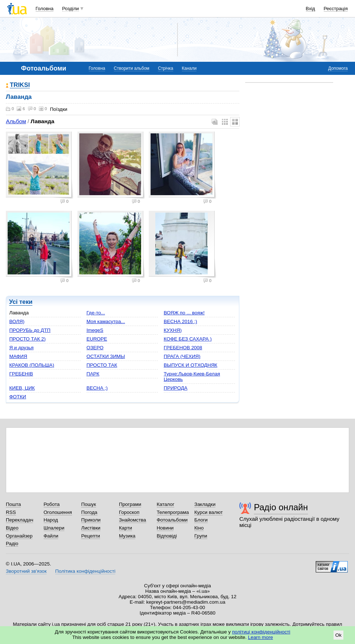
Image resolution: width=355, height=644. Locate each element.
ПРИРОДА (175, 388)
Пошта (13, 504)
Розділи (71, 9)
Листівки (91, 528)
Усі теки (21, 302)
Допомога (338, 68)
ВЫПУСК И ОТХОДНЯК (190, 365)
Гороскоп (129, 512)
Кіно (199, 528)
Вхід (311, 9)
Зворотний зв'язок (26, 571)
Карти (125, 528)
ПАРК (93, 374)
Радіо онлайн (281, 507)
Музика (127, 536)
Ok (338, 635)
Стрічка (165, 68)
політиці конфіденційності (261, 632)
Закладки (205, 504)
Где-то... (96, 313)
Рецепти (91, 536)
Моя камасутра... (106, 321)
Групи (201, 536)
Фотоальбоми (172, 520)
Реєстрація (336, 9)
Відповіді (167, 536)
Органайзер (19, 536)
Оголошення (58, 512)
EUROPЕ (97, 339)
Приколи (91, 520)
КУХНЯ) (173, 330)
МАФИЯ (18, 356)
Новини (165, 528)
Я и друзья (21, 348)
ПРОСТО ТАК (102, 365)
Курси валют (208, 512)
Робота (52, 504)
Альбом (16, 121)
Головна (45, 9)
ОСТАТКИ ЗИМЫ (106, 356)
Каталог (166, 504)
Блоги (201, 520)
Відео (12, 528)
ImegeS (95, 330)
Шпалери (54, 528)
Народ (51, 520)
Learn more (261, 637)
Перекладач (19, 520)
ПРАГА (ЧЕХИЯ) (182, 356)
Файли (51, 536)
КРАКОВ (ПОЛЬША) (32, 365)
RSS (11, 512)
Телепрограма (173, 512)
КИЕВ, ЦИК (22, 388)
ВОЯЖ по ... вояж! (184, 313)
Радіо (12, 544)
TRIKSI (20, 85)
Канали (189, 68)
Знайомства (133, 520)
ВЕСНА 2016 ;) (180, 321)
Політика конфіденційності (85, 571)
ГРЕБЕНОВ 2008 (183, 348)
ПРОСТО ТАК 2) (27, 339)
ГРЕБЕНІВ (21, 374)
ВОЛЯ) (17, 321)
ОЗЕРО (95, 348)
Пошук (89, 504)
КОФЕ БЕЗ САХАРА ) (188, 339)
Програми (130, 504)
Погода (89, 512)
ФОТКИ (17, 397)
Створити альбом (132, 68)
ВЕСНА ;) (97, 388)
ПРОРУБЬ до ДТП (30, 330)
